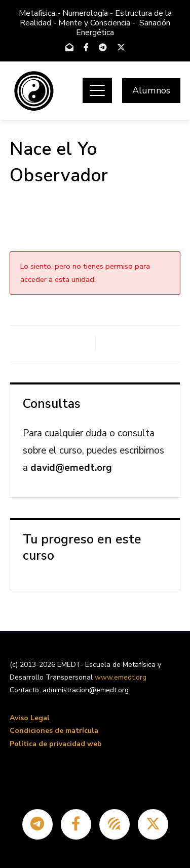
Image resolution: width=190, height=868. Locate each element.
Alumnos (151, 90)
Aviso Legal (30, 718)
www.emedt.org (121, 677)
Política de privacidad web (56, 744)
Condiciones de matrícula (54, 731)
